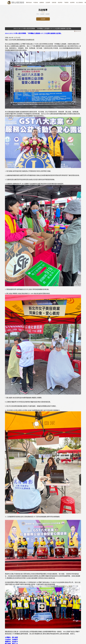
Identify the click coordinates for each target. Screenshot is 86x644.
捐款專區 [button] (60, 2)
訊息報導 (43, 19)
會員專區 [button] (72, 2)
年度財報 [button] (36, 2)
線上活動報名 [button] (80, 2)
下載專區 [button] (66, 2)
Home (38, 14)
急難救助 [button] (42, 2)
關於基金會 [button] (29, 2)
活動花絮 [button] (54, 2)
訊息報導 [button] (48, 2)
